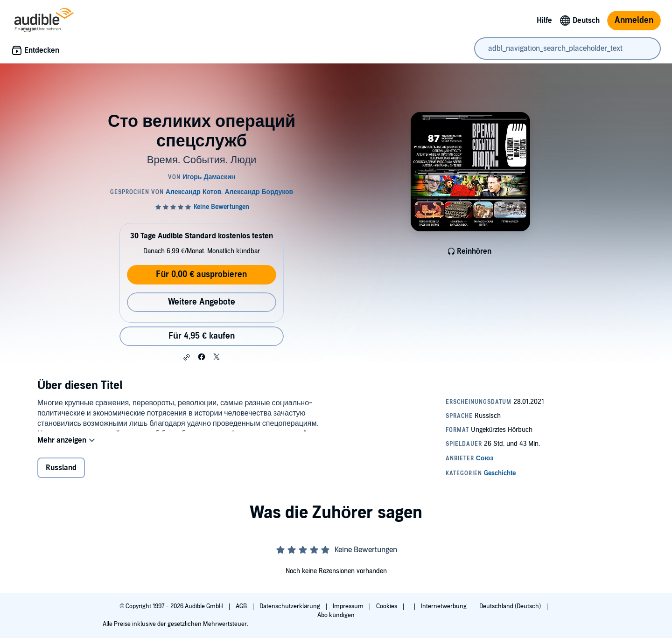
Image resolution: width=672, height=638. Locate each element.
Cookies (387, 606)
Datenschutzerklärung (290, 606)
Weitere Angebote (202, 302)
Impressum (349, 606)
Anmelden (634, 20)
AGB (242, 606)
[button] (187, 357)
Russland (61, 474)
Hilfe (544, 21)
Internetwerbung (444, 606)
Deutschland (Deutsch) (511, 606)
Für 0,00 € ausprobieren (201, 274)
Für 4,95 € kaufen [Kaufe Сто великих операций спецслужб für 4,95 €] (202, 336)
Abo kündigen (336, 615)
